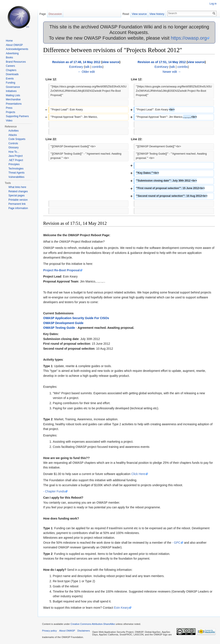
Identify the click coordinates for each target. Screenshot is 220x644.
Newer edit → (172, 72)
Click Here (138, 474)
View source (139, 14)
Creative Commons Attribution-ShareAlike (93, 624)
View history (157, 14)
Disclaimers (84, 631)
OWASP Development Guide (63, 323)
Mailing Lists (13, 95)
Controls (13, 143)
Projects (10, 112)
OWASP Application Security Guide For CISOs (76, 318)
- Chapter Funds (54, 491)
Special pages (16, 196)
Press (9, 108)
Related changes (18, 191)
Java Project (15, 156)
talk (87, 67)
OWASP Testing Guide (59, 328)
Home (9, 41)
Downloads (12, 74)
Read (126, 14)
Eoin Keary (121, 608)
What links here (17, 187)
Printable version (18, 200)
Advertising (12, 53)
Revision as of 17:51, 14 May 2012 (162, 62)
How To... (14, 152)
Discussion (55, 14)
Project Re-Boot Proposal (61, 270)
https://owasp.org (189, 38)
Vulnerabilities (16, 177)
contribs (97, 67)
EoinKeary (76, 67)
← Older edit (86, 72)
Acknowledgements (17, 49)
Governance (13, 87)
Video (9, 121)
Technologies (16, 169)
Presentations (14, 104)
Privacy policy (49, 631)
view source (111, 62)
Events (10, 79)
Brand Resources (16, 62)
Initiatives (11, 91)
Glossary (13, 147)
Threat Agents (16, 173)
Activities (13, 131)
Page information (18, 208)
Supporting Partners (17, 116)
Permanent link (17, 204)
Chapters (11, 70)
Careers (10, 66)
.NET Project (16, 160)
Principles (14, 164)
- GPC (176, 543)
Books (9, 57)
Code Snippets (17, 139)
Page (43, 14)
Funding (10, 83)
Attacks (13, 135)
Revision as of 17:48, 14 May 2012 (76, 62)
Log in (213, 4)
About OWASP (14, 45)
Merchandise (13, 99)
